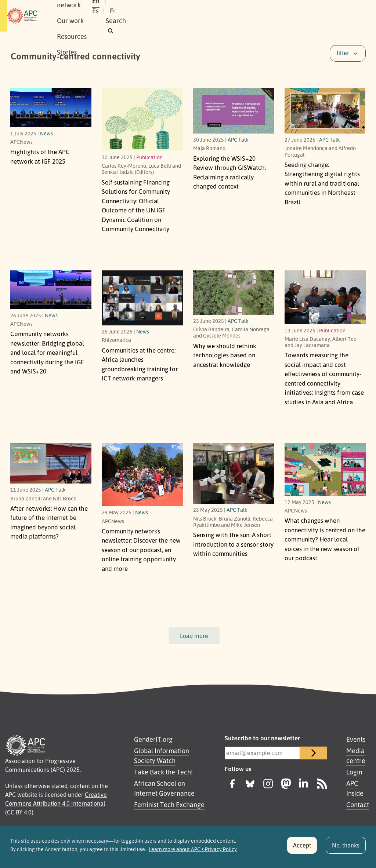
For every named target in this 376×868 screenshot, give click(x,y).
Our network (115, 16)
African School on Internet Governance (164, 788)
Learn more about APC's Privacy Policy (193, 851)
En (259, 16)
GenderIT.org (153, 739)
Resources (197, 16)
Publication (149, 157)
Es (277, 16)
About (77, 16)
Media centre (356, 756)
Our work (158, 16)
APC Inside (355, 788)
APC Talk (238, 139)
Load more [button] (194, 636)
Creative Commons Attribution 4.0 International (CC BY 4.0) (56, 803)
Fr (294, 16)
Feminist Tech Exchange (169, 805)
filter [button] (343, 53)
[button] (340, 16)
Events (356, 739)
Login (354, 772)
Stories (233, 16)
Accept (302, 847)
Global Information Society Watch (162, 756)
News (46, 133)
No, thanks (346, 847)
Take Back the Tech (162, 772)
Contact (358, 805)
